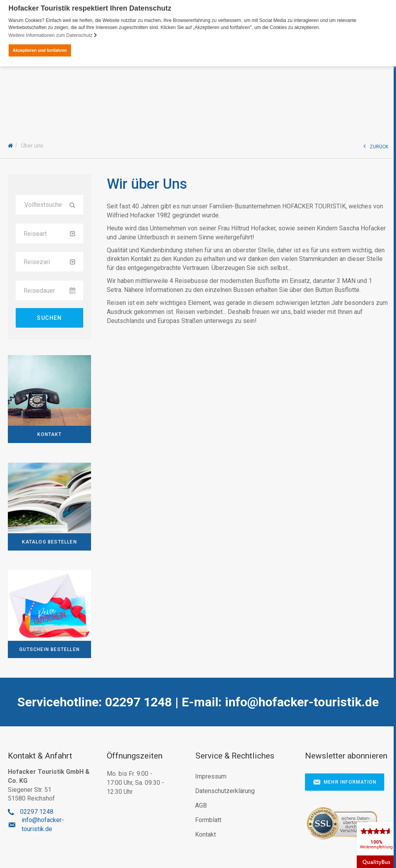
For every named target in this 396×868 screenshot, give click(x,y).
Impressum (211, 776)
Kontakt (205, 834)
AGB (201, 805)
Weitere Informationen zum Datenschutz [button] (53, 35)
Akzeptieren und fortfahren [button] (40, 50)
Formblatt (208, 819)
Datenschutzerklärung (225, 790)
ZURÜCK (376, 145)
